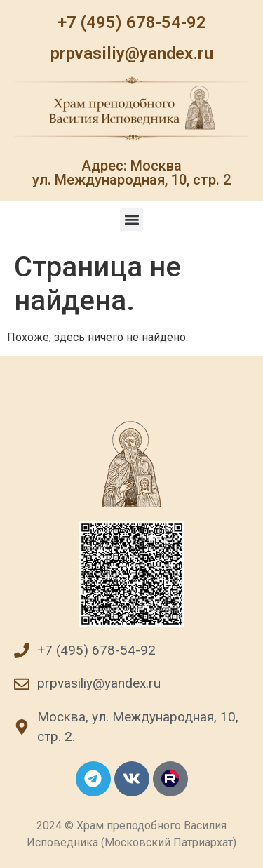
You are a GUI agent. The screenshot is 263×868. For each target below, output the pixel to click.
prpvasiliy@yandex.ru (132, 53)
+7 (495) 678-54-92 (132, 22)
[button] (131, 219)
